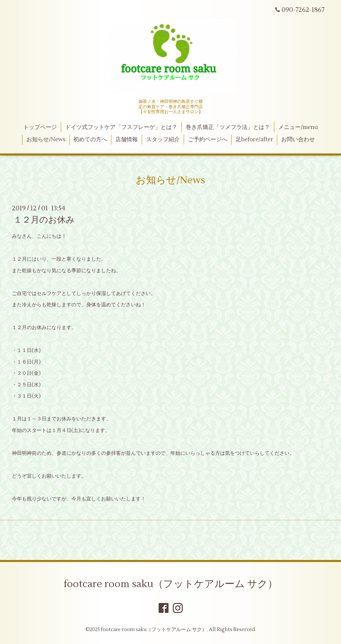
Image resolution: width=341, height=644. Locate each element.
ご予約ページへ (208, 140)
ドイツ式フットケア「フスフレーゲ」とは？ (121, 127)
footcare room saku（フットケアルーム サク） (171, 584)
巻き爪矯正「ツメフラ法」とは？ (228, 127)
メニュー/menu (298, 127)
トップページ (40, 127)
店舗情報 (127, 140)
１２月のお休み (44, 220)
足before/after (254, 140)
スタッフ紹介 (163, 140)
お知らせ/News (46, 140)
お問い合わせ (298, 140)
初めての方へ (90, 140)
